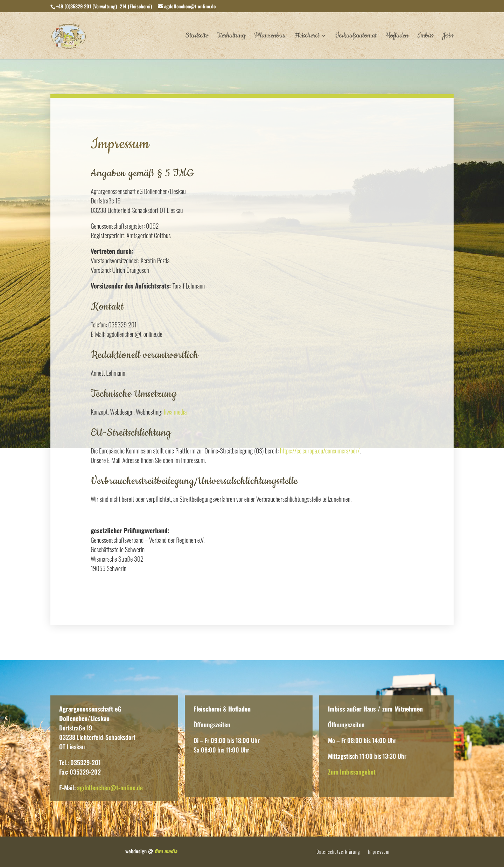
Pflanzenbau (270, 37)
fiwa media (175, 412)
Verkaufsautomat (356, 37)
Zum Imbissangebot (352, 772)
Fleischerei (307, 37)
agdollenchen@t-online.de (110, 788)
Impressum (379, 852)
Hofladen (397, 37)
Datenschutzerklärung (338, 852)
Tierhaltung (231, 37)
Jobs (448, 37)
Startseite (197, 37)
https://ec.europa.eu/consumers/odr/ (320, 451)
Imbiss (425, 37)
